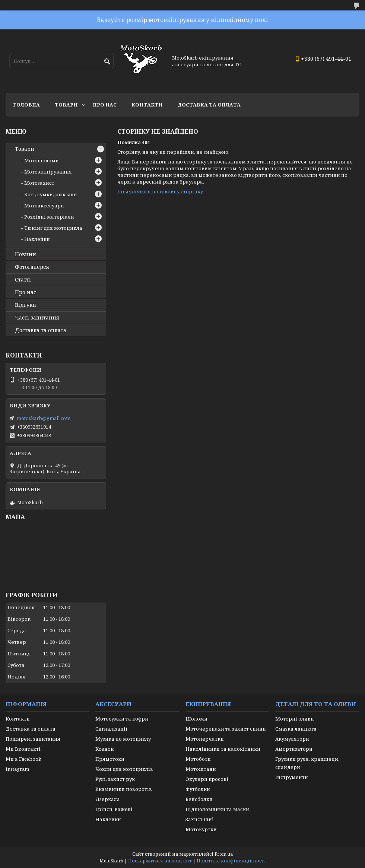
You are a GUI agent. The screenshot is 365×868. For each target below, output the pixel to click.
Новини (26, 254)
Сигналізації (111, 729)
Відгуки (26, 305)
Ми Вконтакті (23, 749)
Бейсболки (199, 799)
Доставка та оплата (209, 105)
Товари (66, 105)
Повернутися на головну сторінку (160, 191)
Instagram (17, 769)
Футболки (198, 789)
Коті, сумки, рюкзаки (51, 194)
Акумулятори (292, 739)
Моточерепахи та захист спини (226, 729)
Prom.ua (224, 854)
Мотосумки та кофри (122, 719)
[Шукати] (107, 62)
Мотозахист (39, 183)
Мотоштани (201, 769)
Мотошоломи (42, 160)
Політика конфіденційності (231, 861)
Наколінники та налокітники (223, 749)
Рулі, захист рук (115, 779)
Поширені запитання (33, 739)
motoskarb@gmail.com (44, 418)
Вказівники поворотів (124, 789)
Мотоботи (198, 759)
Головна (26, 105)
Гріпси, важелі (114, 809)
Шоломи (196, 719)
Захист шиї (200, 819)
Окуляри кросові (207, 779)
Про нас (105, 105)
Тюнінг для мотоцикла (53, 228)
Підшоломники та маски (217, 809)
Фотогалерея (32, 267)
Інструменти (292, 777)
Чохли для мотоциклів (124, 769)
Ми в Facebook (23, 759)
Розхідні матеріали (49, 217)
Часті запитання (37, 318)
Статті (23, 280)
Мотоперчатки (205, 739)
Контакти (147, 105)
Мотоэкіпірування (48, 172)
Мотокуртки (201, 829)
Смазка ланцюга (296, 729)
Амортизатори (294, 749)
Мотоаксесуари (44, 206)
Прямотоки (110, 759)
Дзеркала (108, 799)
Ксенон (105, 749)
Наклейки (37, 239)
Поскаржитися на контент (160, 861)
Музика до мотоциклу (123, 739)
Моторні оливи (295, 719)
